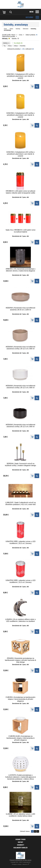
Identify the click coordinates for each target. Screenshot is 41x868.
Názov (13, 35)
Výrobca (6, 43)
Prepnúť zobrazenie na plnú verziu (20, 860)
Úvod (5, 29)
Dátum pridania (30, 35)
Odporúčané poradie (9, 36)
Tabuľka (14, 39)
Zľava (16, 46)
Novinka (23, 46)
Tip (5, 46)
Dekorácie (26, 29)
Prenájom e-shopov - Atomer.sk (20, 864)
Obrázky (5, 39)
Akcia (10, 46)
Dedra (11, 29)
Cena (20, 35)
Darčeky (18, 29)
